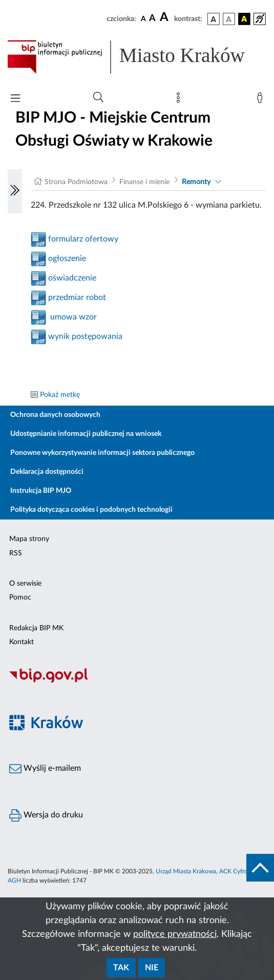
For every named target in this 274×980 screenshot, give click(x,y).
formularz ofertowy (82, 239)
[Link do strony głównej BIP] (137, 57)
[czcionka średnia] (152, 19)
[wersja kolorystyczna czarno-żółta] (244, 19)
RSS (16, 553)
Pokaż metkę (60, 395)
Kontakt (22, 642)
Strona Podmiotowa (76, 182)
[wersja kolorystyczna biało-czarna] (229, 19)
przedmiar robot (76, 297)
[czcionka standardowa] (143, 18)
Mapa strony (29, 539)
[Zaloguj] (262, 100)
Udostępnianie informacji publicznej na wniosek (86, 434)
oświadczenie (71, 278)
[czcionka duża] (165, 17)
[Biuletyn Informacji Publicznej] (137, 681)
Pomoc (20, 597)
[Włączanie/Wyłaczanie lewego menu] (15, 191)
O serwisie (25, 584)
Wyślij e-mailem (45, 769)
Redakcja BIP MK (36, 628)
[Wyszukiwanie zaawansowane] (98, 97)
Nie (152, 968)
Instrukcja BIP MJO (41, 491)
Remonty (196, 182)
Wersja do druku (46, 815)
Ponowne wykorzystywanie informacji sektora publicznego (102, 453)
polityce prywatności (175, 934)
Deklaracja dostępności (47, 472)
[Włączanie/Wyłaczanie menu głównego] (15, 99)
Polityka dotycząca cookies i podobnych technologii (91, 510)
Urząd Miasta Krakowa (186, 871)
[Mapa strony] (180, 100)
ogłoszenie (66, 258)
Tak (121, 968)
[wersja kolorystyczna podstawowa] (214, 19)
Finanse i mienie (144, 182)
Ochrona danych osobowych (55, 415)
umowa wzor (71, 317)
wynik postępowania (84, 336)
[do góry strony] (260, 868)
